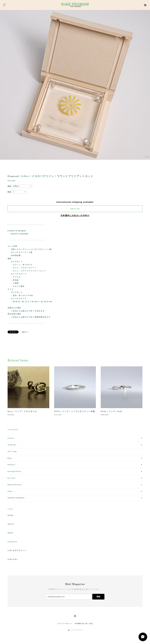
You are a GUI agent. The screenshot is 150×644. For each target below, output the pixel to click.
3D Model (12, 445)
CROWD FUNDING (16, 498)
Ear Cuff (11, 478)
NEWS (10, 533)
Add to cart (75, 209)
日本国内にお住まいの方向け (75, 215)
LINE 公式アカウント (17, 551)
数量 (9, 192)
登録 (98, 597)
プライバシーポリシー (65, 624)
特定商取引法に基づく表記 (84, 624)
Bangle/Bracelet (15, 485)
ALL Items (12, 451)
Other (10, 491)
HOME (10, 516)
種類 (9, 186)
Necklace (11, 465)
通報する (25, 332)
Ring (10, 458)
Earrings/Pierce (14, 471)
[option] (75, 85)
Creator (11, 438)
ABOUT (11, 524)
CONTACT (12, 542)
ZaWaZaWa (13, 559)
